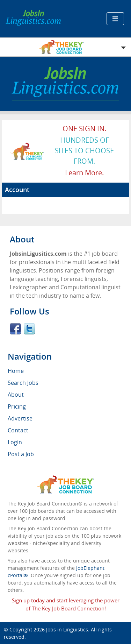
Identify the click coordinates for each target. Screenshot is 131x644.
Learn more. (84, 173)
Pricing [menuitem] (17, 406)
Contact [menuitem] (18, 430)
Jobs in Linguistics (67, 629)
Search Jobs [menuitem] (23, 383)
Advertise (20, 418)
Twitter (29, 329)
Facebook (15, 329)
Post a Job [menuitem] (21, 454)
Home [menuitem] (16, 371)
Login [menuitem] (15, 442)
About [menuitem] (16, 395)
